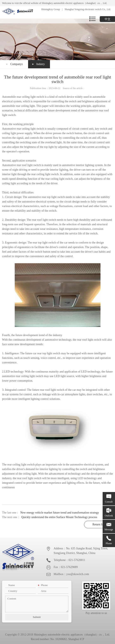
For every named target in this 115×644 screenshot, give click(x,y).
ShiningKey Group (50, 9)
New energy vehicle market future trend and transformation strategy (60, 513)
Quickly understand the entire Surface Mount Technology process (59, 517)
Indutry (41, 64)
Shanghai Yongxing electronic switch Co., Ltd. (88, 9)
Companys (17, 64)
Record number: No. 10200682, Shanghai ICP (57, 639)
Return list (99, 524)
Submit (37, 617)
